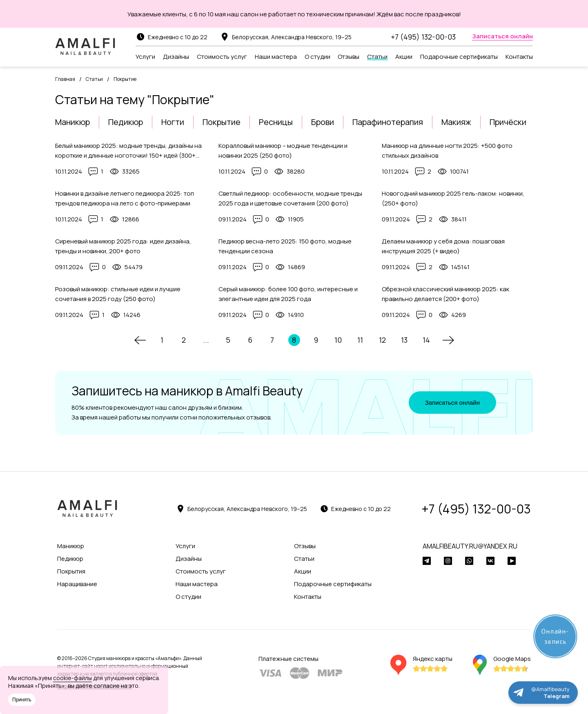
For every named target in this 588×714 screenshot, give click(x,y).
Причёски (508, 122)
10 (338, 340)
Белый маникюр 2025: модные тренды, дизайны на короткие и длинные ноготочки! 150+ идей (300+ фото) (128, 151)
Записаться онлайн (452, 403)
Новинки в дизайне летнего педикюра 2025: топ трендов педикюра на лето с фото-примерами (125, 198)
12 (382, 340)
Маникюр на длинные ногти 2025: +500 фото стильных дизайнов (447, 151)
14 (426, 340)
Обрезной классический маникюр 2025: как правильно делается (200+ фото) (445, 294)
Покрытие (222, 122)
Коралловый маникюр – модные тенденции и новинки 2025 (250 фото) (283, 151)
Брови (323, 122)
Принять (22, 700)
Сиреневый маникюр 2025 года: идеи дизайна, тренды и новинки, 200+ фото (123, 246)
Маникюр (72, 122)
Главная (65, 79)
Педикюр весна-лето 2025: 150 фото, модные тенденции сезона (285, 246)
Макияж (456, 122)
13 (404, 340)
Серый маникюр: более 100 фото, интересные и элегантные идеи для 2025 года (288, 294)
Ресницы (276, 122)
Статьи (94, 79)
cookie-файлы (72, 678)
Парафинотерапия (388, 122)
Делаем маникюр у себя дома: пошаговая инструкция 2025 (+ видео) (443, 246)
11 (360, 340)
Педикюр (126, 122)
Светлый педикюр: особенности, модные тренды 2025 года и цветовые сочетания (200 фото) (290, 198)
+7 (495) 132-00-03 (423, 37)
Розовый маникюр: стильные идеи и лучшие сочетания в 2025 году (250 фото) (118, 294)
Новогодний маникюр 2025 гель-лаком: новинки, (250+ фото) (453, 198)
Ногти (173, 122)
